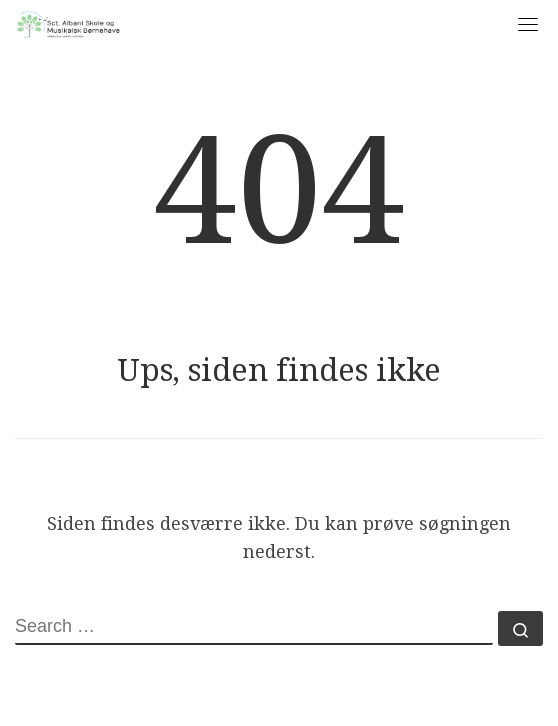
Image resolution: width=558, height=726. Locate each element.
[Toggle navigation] (528, 24)
